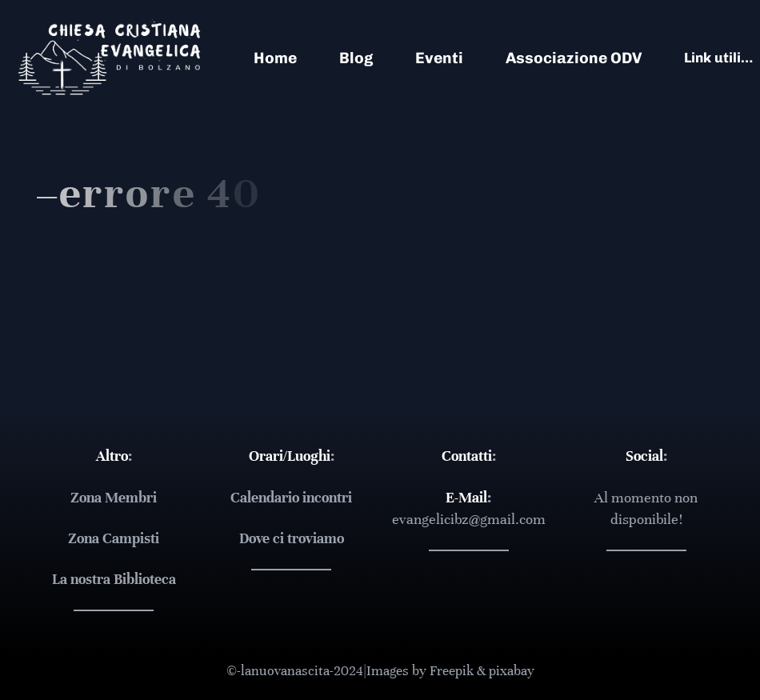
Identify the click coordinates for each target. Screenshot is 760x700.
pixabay (512, 671)
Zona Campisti (114, 538)
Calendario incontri (291, 498)
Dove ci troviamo (292, 538)
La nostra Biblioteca (114, 579)
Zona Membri (114, 498)
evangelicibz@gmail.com (469, 519)
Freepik (452, 671)
